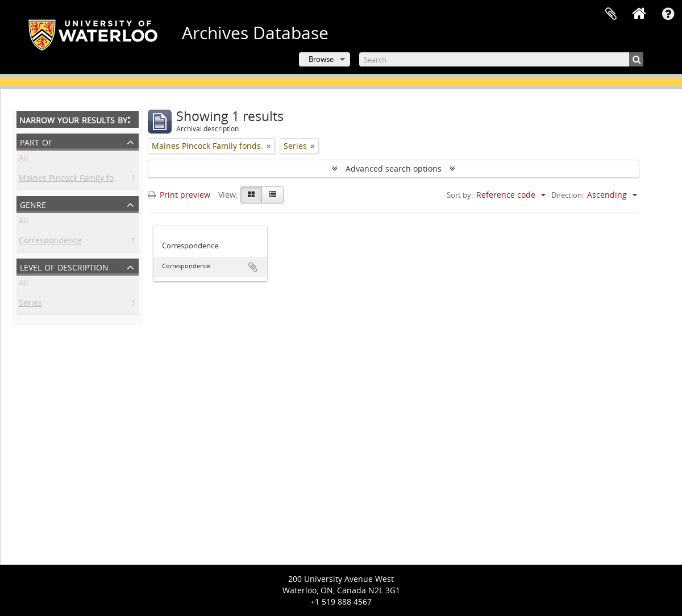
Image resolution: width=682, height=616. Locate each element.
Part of (36, 141)
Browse (321, 59)
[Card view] (251, 195)
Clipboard (611, 14)
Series (30, 305)
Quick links (668, 14)
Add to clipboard (253, 267)
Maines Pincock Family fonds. (74, 180)
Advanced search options (394, 168)
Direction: (567, 195)
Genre (33, 204)
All (24, 160)
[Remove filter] (269, 146)
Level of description (64, 266)
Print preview (179, 195)
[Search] (501, 59)
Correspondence (50, 242)
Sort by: (460, 195)
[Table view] (273, 195)
